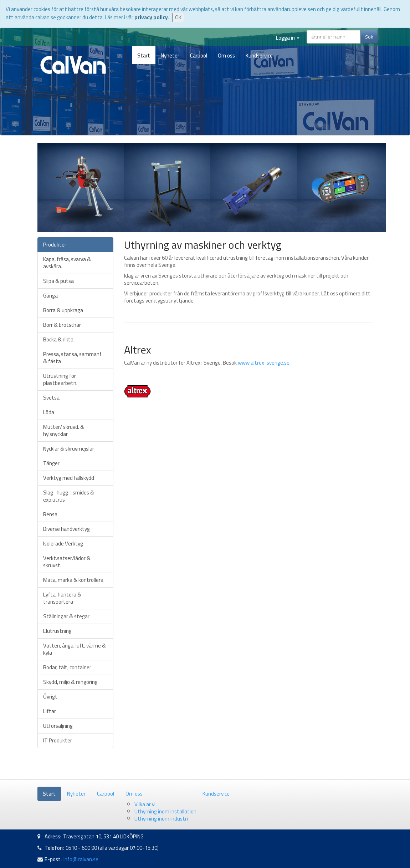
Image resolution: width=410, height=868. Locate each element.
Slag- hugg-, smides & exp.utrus (69, 496)
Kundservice (259, 55)
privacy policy (151, 17)
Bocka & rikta (58, 339)
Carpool (199, 55)
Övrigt (50, 697)
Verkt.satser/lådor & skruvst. (67, 562)
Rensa (50, 514)
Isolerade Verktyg (63, 544)
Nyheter (170, 55)
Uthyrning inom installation (165, 811)
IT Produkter (58, 740)
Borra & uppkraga (63, 310)
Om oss (226, 55)
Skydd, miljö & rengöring (70, 682)
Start (144, 55)
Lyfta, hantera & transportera (62, 598)
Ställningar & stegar (66, 616)
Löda (49, 412)
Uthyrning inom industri (161, 819)
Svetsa (51, 398)
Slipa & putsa (58, 281)
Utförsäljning (58, 726)
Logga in (288, 38)
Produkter (55, 245)
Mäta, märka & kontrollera (73, 580)
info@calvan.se (81, 859)
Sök (369, 37)
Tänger (51, 463)
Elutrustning (57, 631)
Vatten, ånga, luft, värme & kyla (75, 649)
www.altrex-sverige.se (264, 363)
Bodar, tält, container (67, 667)
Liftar (50, 711)
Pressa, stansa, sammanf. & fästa (73, 358)
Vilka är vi (145, 804)
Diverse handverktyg (66, 529)
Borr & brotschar (62, 325)
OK (178, 17)
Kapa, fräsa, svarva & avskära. (67, 263)
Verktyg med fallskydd (69, 478)
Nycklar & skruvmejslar (69, 449)
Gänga (50, 296)
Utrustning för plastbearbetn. (60, 379)
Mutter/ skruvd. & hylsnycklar (64, 430)
